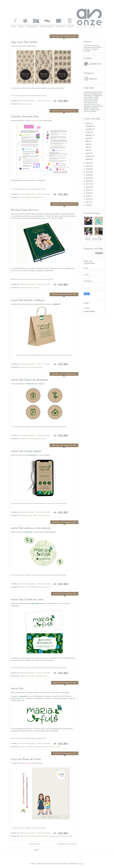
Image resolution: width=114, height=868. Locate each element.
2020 (88, 175)
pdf (43, 197)
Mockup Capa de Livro (25, 210)
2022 (88, 169)
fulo (35, 747)
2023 (88, 166)
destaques (23, 439)
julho (87, 141)
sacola (40, 367)
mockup (36, 288)
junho (88, 144)
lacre (28, 367)
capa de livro (28, 288)
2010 (88, 205)
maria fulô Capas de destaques (30, 380)
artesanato (24, 515)
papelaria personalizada (57, 836)
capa (22, 288)
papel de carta (36, 836)
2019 (88, 178)
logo (28, 676)
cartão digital (32, 515)
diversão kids (36, 197)
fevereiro (89, 156)
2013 (88, 196)
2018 (88, 181)
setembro (89, 135)
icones (30, 439)
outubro (88, 132)
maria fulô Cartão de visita (27, 600)
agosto (88, 138)
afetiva (22, 747)
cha (21, 104)
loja (42, 747)
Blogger (81, 864)
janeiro (88, 159)
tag (30, 104)
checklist (23, 197)
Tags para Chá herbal (24, 42)
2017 (88, 184)
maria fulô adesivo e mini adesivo (31, 528)
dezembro (89, 126)
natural (26, 104)
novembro (89, 129)
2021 (88, 172)
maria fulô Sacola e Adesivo (28, 300)
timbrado (69, 836)
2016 (88, 187)
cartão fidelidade (32, 587)
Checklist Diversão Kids (25, 117)
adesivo (23, 367)
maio (87, 147)
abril (87, 150)
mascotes (27, 836)
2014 (88, 193)
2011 (88, 202)
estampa (23, 676)
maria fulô (34, 367)
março (88, 153)
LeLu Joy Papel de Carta (26, 759)
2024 (88, 163)
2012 (88, 199)
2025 (88, 123)
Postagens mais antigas (67, 844)
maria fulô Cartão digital (26, 451)
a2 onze (87, 308)
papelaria (45, 836)
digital (29, 197)
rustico (43, 439)
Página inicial (34, 844)
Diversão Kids (35, 121)
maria (32, 676)
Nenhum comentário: (44, 101)
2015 (88, 190)
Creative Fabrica (89, 311)
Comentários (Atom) (47, 850)
